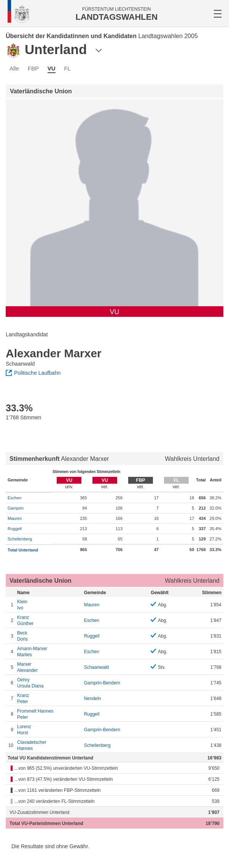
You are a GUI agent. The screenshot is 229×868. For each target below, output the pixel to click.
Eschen (15, 498)
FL (67, 68)
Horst (49, 730)
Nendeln (93, 699)
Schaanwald (96, 667)
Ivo (49, 605)
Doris (49, 636)
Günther (49, 620)
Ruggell (15, 529)
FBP (33, 68)
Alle (14, 68)
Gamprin (16, 508)
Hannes (49, 745)
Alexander (49, 667)
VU (52, 68)
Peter (49, 698)
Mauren (15, 518)
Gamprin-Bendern (102, 683)
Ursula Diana (49, 683)
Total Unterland (23, 550)
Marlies (49, 651)
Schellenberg (20, 539)
